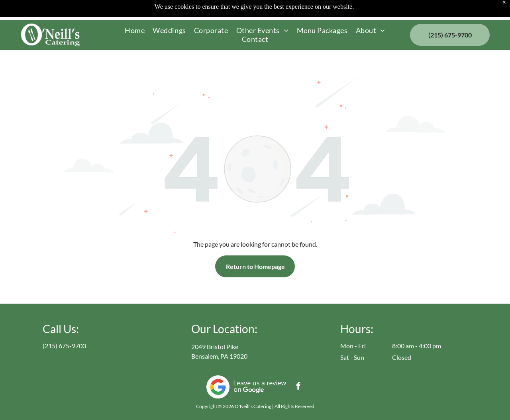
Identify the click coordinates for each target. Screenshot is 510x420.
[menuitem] (135, 30)
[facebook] (298, 387)
